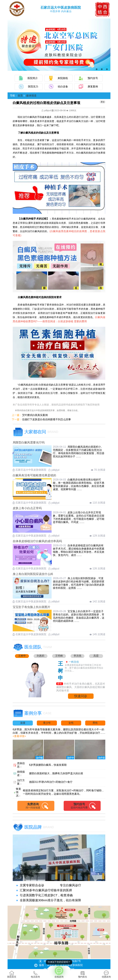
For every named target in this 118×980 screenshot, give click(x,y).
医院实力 (33, 87)
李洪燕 (77, 656)
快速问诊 (81, 696)
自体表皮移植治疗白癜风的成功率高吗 (37, 541)
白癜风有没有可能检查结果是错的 (34, 475)
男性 (95, 723)
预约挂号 (93, 78)
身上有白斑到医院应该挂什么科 (33, 574)
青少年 (47, 723)
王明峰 (59, 656)
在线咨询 (59, 972)
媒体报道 (31, 96)
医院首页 (12, 974)
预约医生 (83, 974)
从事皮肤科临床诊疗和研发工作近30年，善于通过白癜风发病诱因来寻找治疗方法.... (84, 668)
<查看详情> (19, 736)
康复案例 (93, 87)
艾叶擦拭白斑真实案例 (35, 415)
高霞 (96, 656)
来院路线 (63, 78)
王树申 (22, 656)
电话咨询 (35, 974)
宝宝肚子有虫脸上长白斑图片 (32, 607)
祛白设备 (63, 87)
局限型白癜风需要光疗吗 (29, 443)
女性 (71, 723)
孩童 (23, 723)
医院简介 (33, 78)
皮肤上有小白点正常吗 (27, 508)
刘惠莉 (41, 656)
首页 (20, 96)
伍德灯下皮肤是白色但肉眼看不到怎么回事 (46, 419)
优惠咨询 (106, 974)
